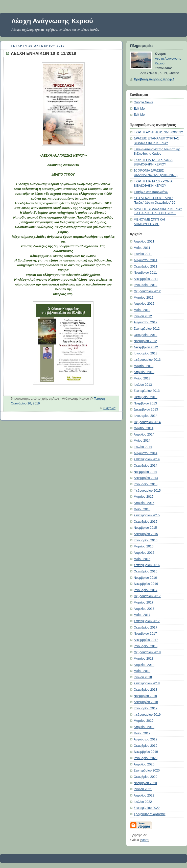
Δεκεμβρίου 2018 (146, 702)
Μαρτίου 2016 (144, 546)
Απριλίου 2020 (144, 764)
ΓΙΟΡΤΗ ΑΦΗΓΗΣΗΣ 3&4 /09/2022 (158, 132)
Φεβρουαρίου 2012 (147, 291)
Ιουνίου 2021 (143, 789)
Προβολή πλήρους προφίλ (154, 79)
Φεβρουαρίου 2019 (147, 715)
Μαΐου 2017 (142, 615)
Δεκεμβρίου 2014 (146, 478)
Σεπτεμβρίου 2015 (147, 515)
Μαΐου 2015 (142, 509)
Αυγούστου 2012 (146, 322)
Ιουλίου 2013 (143, 385)
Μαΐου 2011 (142, 248)
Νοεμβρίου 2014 (145, 472)
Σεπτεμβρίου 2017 (147, 621)
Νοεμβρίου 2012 (145, 341)
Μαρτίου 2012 (144, 298)
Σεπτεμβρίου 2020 (147, 770)
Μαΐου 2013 (142, 378)
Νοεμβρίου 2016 (145, 578)
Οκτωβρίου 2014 (145, 466)
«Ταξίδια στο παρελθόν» (151, 192)
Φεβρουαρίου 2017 (147, 596)
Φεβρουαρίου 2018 (147, 652)
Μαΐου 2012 (142, 310)
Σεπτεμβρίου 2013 (147, 391)
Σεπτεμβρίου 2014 (147, 459)
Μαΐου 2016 (142, 559)
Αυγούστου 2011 (146, 260)
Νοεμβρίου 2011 (145, 273)
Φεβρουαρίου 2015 (147, 491)
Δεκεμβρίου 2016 (146, 584)
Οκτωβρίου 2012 (145, 335)
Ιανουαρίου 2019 (146, 708)
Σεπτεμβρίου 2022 (147, 808)
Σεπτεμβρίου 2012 (147, 329)
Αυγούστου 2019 (146, 739)
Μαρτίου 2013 (144, 366)
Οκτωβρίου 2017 (145, 628)
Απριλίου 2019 (144, 727)
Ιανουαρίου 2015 (146, 484)
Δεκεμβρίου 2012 (146, 347)
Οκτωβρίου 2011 (145, 267)
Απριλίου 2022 (144, 795)
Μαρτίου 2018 (144, 659)
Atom (144, 840)
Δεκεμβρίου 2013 (146, 409)
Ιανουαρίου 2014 (146, 416)
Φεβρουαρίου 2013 (147, 360)
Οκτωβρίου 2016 (145, 571)
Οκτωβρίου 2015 (145, 522)
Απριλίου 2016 (144, 553)
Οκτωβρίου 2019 (145, 746)
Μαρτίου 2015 (144, 497)
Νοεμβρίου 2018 (145, 696)
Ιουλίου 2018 (143, 677)
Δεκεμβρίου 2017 (146, 640)
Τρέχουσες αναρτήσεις (150, 814)
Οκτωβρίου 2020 (145, 777)
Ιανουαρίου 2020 (146, 758)
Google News (143, 102)
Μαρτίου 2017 (144, 602)
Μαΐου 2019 (142, 733)
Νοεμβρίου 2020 (145, 783)
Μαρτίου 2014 (144, 428)
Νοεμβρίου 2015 (145, 528)
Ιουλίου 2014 (143, 447)
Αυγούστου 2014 (146, 453)
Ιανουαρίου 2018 (146, 646)
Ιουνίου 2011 (143, 254)
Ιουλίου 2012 (143, 316)
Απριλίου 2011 (144, 242)
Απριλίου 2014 (144, 435)
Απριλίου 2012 (144, 304)
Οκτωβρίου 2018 (145, 690)
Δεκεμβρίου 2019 (146, 752)
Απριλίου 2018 (144, 665)
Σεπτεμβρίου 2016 (147, 565)
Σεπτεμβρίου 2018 (147, 683)
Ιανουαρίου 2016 (146, 540)
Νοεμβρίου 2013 (145, 403)
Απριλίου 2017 (144, 609)
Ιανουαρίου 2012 (146, 285)
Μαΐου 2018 (142, 671)
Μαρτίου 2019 (144, 721)
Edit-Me (139, 109)
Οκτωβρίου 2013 (145, 397)
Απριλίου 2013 (144, 372)
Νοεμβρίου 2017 (145, 634)
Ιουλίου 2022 (143, 802)
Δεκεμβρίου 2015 (146, 534)
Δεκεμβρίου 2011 (146, 279)
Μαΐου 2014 (142, 441)
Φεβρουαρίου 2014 (147, 422)
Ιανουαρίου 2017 (146, 590)
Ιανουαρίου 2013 (146, 353)
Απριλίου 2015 (144, 503)
